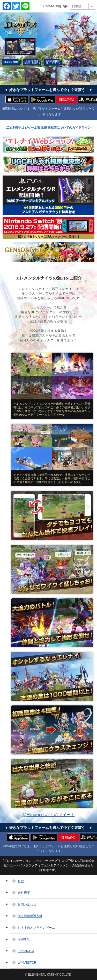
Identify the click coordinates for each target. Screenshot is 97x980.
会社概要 (24, 893)
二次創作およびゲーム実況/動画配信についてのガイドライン (48, 128)
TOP (21, 881)
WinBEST (24, 939)
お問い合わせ (27, 904)
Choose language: (56, 6)
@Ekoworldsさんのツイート (48, 815)
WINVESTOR (27, 963)
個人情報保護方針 (30, 916)
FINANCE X (26, 951)
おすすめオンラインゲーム (36, 928)
